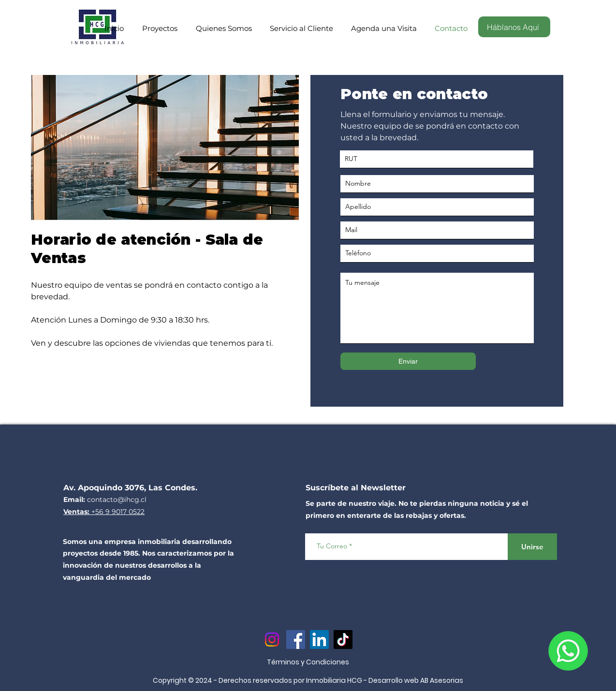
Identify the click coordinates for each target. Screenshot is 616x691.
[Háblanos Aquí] (514, 27)
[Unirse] (532, 547)
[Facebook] (296, 640)
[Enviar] (408, 361)
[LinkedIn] (319, 640)
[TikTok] (343, 640)
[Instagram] (272, 640)
